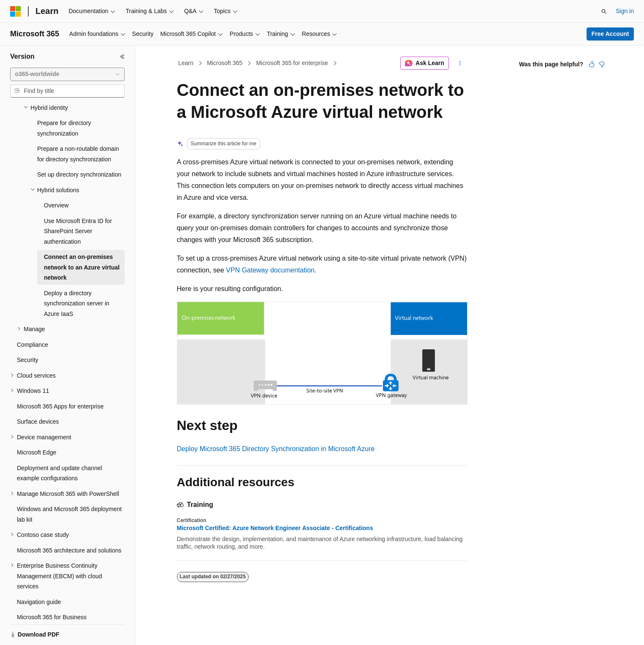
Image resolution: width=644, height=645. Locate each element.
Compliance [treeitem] (33, 316)
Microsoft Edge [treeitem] (37, 423)
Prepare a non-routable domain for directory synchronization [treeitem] (78, 125)
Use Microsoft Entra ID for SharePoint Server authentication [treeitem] (78, 202)
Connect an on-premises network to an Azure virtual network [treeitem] (82, 238)
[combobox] (67, 74)
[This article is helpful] (592, 64)
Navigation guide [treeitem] (39, 573)
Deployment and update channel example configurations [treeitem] (60, 444)
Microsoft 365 (225, 63)
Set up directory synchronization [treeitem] (79, 145)
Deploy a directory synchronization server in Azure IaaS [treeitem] (77, 274)
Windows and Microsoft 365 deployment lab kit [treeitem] (69, 485)
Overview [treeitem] (56, 176)
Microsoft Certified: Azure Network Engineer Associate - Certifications (275, 528)
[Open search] (604, 11)
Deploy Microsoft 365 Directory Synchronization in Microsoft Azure (276, 449)
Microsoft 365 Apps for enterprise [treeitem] (60, 377)
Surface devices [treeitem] (38, 392)
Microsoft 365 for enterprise (292, 63)
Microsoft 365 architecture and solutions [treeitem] (69, 521)
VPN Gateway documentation (270, 270)
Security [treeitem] (28, 331)
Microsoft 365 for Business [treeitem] (52, 588)
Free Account (610, 34)
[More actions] (460, 63)
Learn (186, 63)
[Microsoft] (16, 11)
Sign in (625, 11)
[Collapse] (122, 57)
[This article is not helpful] (602, 64)
